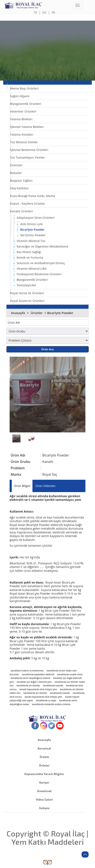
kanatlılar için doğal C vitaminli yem (34, 682)
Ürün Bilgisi (22, 486)
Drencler (16, 165)
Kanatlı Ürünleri (21, 211)
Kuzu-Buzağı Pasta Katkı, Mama (33, 196)
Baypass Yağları (21, 180)
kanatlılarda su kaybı (46, 700)
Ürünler (37, 313)
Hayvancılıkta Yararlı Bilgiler (44, 774)
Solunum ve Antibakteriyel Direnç (39, 263)
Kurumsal (44, 748)
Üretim (44, 757)
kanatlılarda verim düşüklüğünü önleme (30, 678)
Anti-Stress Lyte (30, 224)
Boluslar (16, 173)
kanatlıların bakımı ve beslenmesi (27, 671)
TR (35, 12)
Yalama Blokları (21, 119)
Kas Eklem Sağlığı (27, 252)
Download (44, 791)
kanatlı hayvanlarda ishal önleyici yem (38, 689)
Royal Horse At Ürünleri (27, 293)
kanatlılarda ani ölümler (28, 685)
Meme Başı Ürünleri (24, 88)
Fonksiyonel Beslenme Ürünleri (38, 274)
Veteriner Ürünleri (23, 111)
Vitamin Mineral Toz (29, 241)
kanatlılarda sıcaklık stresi (70, 674)
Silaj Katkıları (19, 188)
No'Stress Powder (31, 235)
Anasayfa (18, 313)
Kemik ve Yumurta (28, 257)
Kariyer (44, 783)
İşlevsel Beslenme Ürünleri (29, 150)
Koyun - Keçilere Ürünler (28, 204)
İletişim (44, 808)
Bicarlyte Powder (31, 230)
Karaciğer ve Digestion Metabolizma (41, 246)
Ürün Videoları (45, 486)
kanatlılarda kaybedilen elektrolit (38, 674)
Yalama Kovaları (22, 134)
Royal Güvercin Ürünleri (27, 301)
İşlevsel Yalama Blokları (27, 127)
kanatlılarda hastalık (53, 685)
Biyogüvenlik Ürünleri (31, 280)
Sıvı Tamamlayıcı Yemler (27, 157)
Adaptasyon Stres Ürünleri (34, 218)
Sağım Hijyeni (20, 96)
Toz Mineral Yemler (24, 142)
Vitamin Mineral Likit (30, 269)
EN (44, 12)
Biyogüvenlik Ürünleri (26, 104)
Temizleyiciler (25, 285)
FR (53, 12)
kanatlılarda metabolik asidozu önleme (51, 704)
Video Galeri (44, 800)
